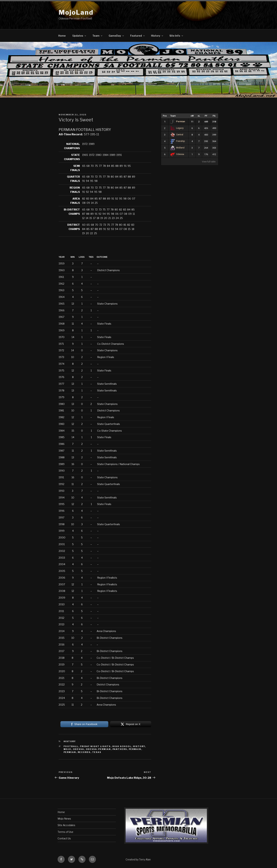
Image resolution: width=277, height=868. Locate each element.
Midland (177, 148)
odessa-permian (98, 749)
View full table (209, 162)
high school (122, 746)
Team (98, 36)
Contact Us (64, 838)
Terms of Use (65, 832)
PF (206, 116)
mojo (67, 749)
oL (199, 116)
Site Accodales (66, 825)
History (157, 36)
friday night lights (95, 746)
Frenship (178, 141)
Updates (79, 36)
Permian (178, 121)
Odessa (177, 154)
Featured (138, 36)
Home (62, 36)
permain (135, 749)
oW (192, 116)
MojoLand (76, 12)
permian (70, 752)
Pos (165, 116)
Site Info (176, 36)
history (139, 746)
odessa (79, 749)
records (84, 752)
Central (177, 135)
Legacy (177, 128)
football (71, 746)
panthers (120, 749)
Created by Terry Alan (138, 859)
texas (97, 752)
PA (214, 116)
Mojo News (64, 819)
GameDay (117, 36)
